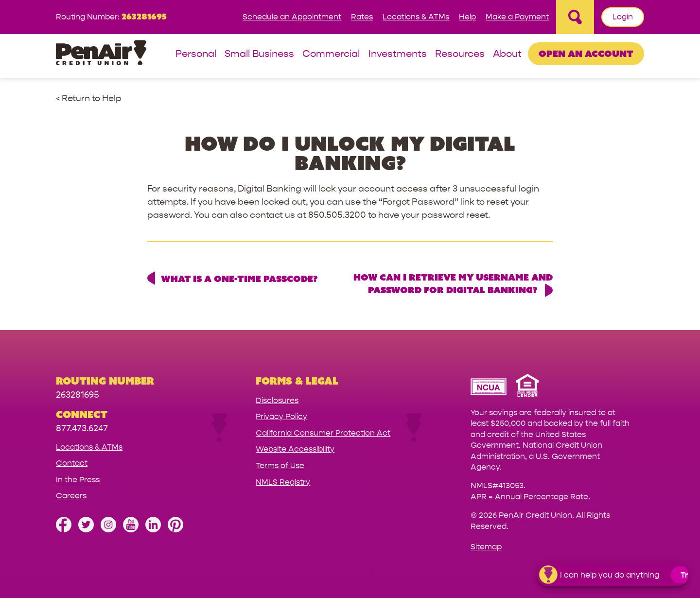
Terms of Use (280, 466)
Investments (398, 54)
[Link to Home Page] (101, 54)
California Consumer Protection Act (323, 433)
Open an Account (586, 53)
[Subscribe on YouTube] (131, 530)
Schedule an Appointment (292, 17)
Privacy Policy (281, 416)
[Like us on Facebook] (64, 530)
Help (467, 17)
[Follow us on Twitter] (86, 530)
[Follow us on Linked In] (153, 530)
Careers (71, 496)
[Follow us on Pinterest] (175, 530)
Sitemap (486, 547)
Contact (72, 463)
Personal (196, 54)
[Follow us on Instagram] (108, 530)
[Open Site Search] (575, 17)
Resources (460, 54)
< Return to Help (89, 98)
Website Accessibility (295, 449)
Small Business (259, 54)
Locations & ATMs (416, 17)
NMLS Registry (283, 482)
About (507, 54)
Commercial (331, 54)
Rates (362, 17)
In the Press (78, 480)
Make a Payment (517, 17)
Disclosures (277, 400)
